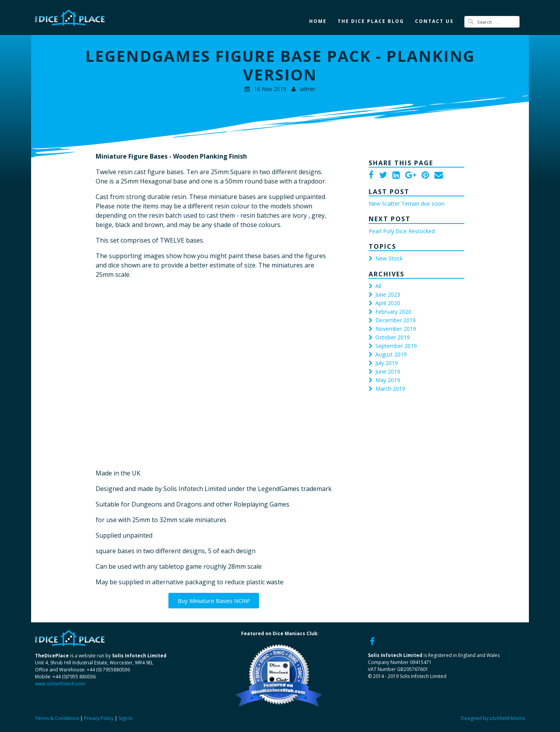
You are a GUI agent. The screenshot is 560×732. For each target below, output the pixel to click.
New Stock (389, 258)
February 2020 (393, 312)
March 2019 (390, 389)
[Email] (439, 176)
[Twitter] (383, 176)
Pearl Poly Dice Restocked (402, 231)
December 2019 (395, 320)
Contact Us (434, 21)
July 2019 (387, 363)
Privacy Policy (99, 718)
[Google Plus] (411, 176)
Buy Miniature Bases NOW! (214, 600)
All (378, 286)
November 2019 (396, 329)
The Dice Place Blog (371, 21)
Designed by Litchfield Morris (493, 718)
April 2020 (388, 303)
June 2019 (388, 371)
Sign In (126, 718)
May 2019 (388, 380)
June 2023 (388, 294)
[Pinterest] (425, 176)
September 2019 (396, 346)
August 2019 (391, 354)
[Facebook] (371, 176)
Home (318, 21)
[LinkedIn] (396, 176)
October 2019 (393, 337)
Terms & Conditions (57, 718)
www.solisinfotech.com (60, 683)
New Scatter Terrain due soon (407, 204)
